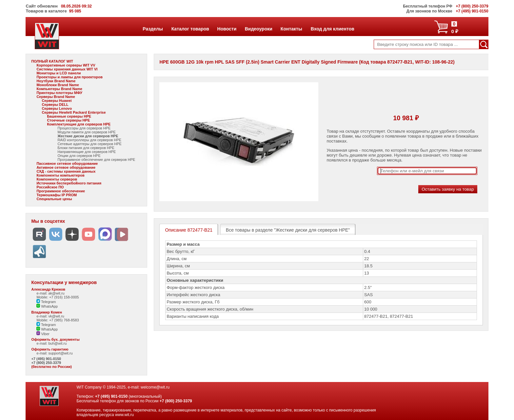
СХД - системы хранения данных (66, 171)
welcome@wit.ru (155, 387)
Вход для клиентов (332, 29)
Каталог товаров (190, 29)
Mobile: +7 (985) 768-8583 (58, 320)
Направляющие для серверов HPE (87, 152)
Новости (227, 29)
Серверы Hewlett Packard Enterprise (74, 112)
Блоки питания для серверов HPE (86, 148)
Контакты (291, 29)
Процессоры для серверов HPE (84, 128)
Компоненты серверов (57, 179)
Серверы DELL (55, 105)
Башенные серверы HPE (69, 116)
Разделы (153, 29)
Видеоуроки (258, 29)
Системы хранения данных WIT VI (67, 69)
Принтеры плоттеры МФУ (59, 93)
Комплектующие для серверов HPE (79, 124)
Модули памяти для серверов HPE (86, 132)
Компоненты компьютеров (60, 175)
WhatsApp (47, 306)
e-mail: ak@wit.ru (50, 293)
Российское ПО (50, 187)
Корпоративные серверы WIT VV (66, 65)
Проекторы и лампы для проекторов (69, 77)
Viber (43, 334)
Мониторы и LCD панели (59, 73)
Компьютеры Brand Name (59, 89)
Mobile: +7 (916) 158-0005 (58, 297)
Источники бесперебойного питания (69, 183)
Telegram (46, 302)
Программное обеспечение (61, 191)
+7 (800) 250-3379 (46, 363)
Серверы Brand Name (56, 97)
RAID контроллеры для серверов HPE (89, 140)
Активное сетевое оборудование (66, 167)
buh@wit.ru (57, 343)
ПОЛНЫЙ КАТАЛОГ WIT (52, 61)
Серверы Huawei (57, 101)
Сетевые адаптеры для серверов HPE (89, 144)
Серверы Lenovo (57, 108)
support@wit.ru (60, 353)
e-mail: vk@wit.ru (50, 316)
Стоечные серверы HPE (68, 120)
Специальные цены (54, 199)
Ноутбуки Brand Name (56, 81)
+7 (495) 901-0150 (46, 359)
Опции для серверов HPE (79, 156)
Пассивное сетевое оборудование (67, 163)
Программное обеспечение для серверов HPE (96, 160)
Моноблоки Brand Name (58, 85)
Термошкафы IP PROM (57, 195)
